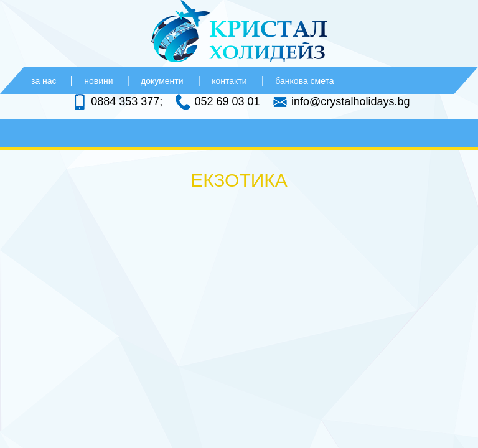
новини (100, 81)
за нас (45, 81)
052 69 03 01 (227, 101)
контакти (229, 81)
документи (162, 81)
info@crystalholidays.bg (350, 101)
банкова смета (304, 81)
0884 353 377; (127, 101)
